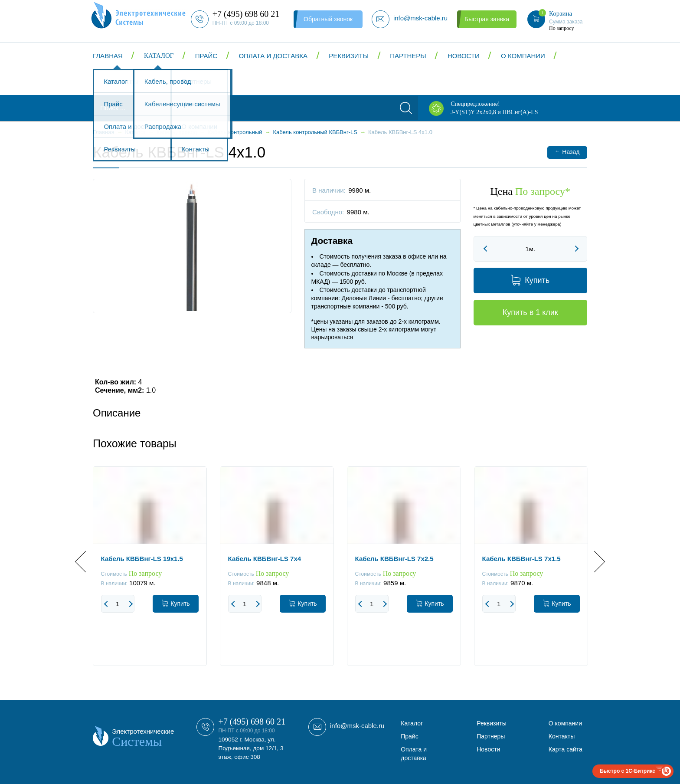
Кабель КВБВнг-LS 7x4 (265, 559)
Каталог (159, 56)
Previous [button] (86, 562)
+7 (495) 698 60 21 (252, 722)
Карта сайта (566, 749)
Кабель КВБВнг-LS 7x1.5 (521, 559)
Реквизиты (349, 56)
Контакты (121, 82)
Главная (108, 56)
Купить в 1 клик (530, 312)
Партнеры (408, 56)
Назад (567, 152)
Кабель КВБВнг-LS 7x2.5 (394, 559)
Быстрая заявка (487, 19)
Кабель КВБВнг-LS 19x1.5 (142, 559)
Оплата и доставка (273, 56)
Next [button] (594, 562)
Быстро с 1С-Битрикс (628, 771)
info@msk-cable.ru (357, 726)
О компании (523, 56)
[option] (150, 573)
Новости (464, 56)
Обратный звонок (328, 19)
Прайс (206, 56)
